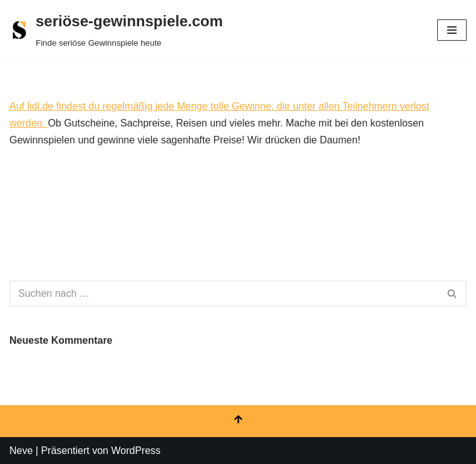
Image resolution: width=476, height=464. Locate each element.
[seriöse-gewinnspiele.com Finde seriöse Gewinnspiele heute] (116, 30)
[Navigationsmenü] (452, 30)
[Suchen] (224, 294)
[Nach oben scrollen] (238, 421)
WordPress (136, 451)
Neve (21, 451)
